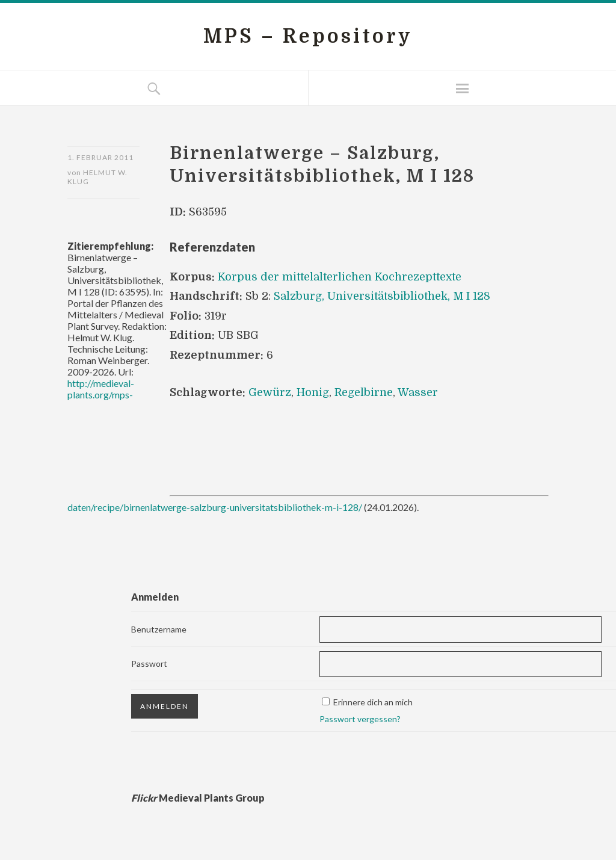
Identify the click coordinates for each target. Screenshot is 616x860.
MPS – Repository (308, 36)
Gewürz (270, 392)
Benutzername (159, 629)
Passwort (149, 664)
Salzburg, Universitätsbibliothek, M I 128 (382, 296)
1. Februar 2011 (100, 157)
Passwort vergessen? (360, 719)
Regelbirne (364, 392)
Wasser (418, 392)
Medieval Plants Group (198, 798)
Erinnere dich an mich (373, 702)
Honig (313, 392)
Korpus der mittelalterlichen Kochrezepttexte (340, 277)
